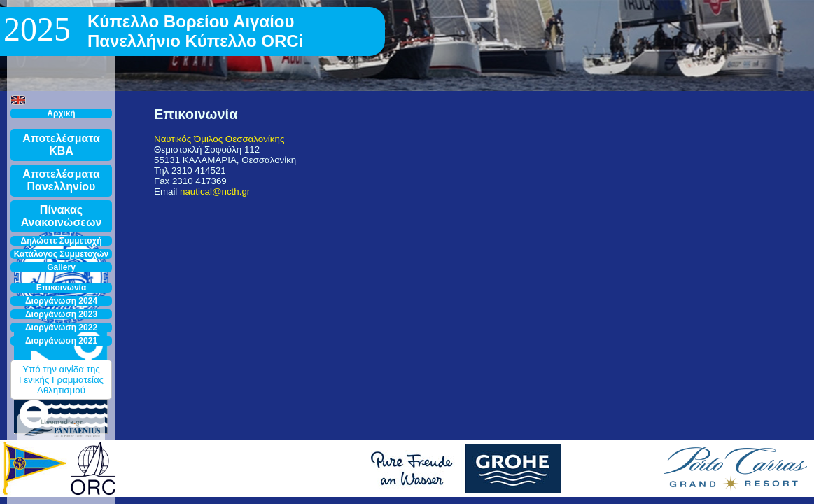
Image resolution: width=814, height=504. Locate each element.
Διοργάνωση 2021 (61, 341)
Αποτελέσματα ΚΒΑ (61, 145)
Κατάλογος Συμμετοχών (62, 254)
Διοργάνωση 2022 (61, 328)
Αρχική (61, 113)
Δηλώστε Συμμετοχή (62, 241)
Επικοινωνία (62, 288)
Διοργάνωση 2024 (61, 301)
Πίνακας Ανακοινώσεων (62, 216)
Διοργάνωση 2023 (61, 314)
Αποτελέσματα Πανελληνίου (61, 180)
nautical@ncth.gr (215, 191)
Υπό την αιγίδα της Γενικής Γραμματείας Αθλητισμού (61, 380)
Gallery (61, 267)
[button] (18, 100)
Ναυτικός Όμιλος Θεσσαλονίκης (219, 139)
